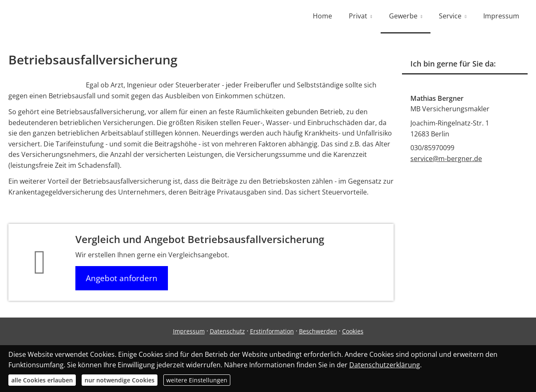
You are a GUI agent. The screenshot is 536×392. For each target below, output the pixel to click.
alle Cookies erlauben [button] (42, 380)
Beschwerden (318, 331)
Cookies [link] (353, 331)
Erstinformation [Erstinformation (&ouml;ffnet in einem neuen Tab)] (272, 331)
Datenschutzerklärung (385, 365)
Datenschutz (227, 331)
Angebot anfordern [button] (122, 278)
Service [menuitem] (450, 16)
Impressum (189, 331)
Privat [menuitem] (358, 16)
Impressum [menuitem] (501, 16)
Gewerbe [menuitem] (403, 16)
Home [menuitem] (322, 16)
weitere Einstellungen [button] (197, 380)
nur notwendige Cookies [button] (120, 380)
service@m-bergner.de (446, 159)
